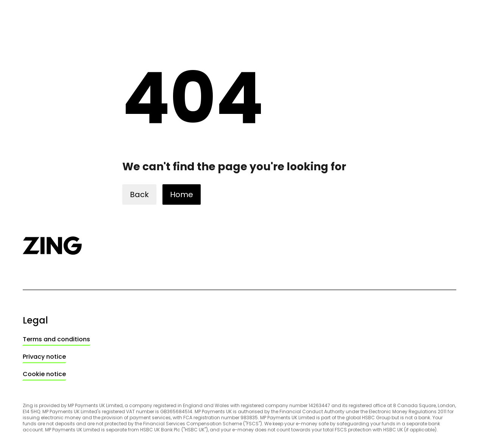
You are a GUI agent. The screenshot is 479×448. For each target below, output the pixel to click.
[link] (56, 339)
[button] (139, 194)
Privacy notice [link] (44, 357)
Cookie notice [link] (44, 374)
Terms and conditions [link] (56, 339)
